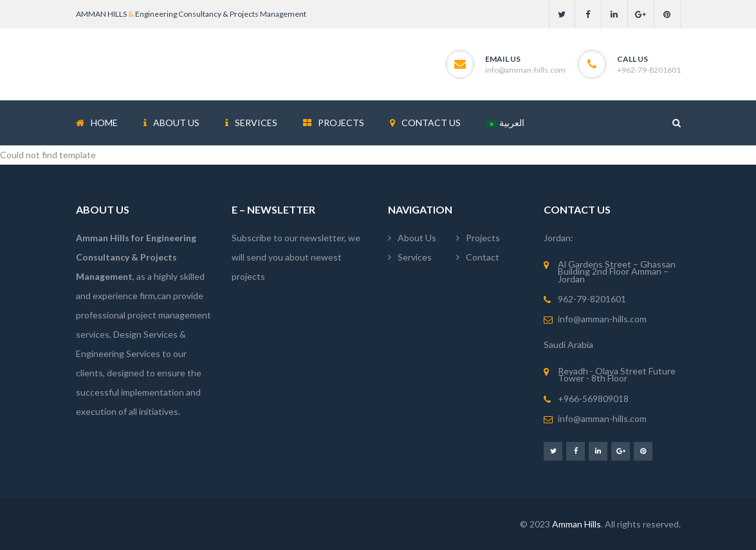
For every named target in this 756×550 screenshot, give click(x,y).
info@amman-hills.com (525, 70)
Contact (483, 257)
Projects (483, 238)
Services (415, 257)
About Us (417, 238)
